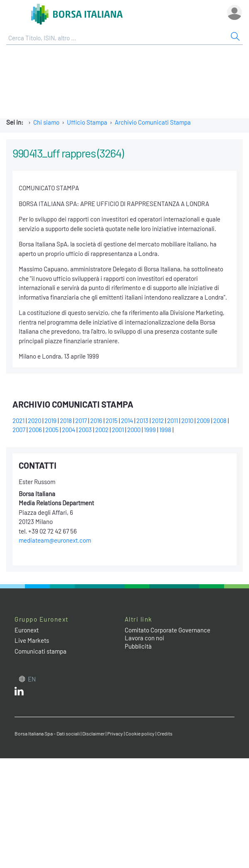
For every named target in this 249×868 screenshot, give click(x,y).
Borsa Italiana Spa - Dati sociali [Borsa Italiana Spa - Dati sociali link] (47, 733)
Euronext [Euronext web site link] (27, 630)
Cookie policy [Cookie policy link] (140, 733)
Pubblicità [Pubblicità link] (138, 646)
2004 (69, 430)
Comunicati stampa (41, 651)
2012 (158, 420)
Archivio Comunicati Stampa (153, 122)
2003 (85, 430)
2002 (102, 430)
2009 (203, 420)
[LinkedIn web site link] (19, 693)
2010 (187, 420)
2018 (66, 420)
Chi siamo (46, 122)
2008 (220, 420)
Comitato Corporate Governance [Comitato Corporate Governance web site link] (168, 630)
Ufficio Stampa (87, 122)
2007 (19, 430)
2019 (51, 420)
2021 (18, 420)
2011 (173, 420)
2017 (81, 420)
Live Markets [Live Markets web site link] (32, 640)
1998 (165, 430)
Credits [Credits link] (165, 733)
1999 (150, 430)
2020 (35, 420)
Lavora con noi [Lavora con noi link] (144, 638)
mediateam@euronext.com (55, 540)
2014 (127, 420)
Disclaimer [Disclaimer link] (94, 733)
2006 (35, 430)
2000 (134, 430)
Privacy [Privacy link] (115, 733)
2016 (96, 420)
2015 (112, 420)
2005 (52, 430)
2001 (118, 430)
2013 (142, 420)
